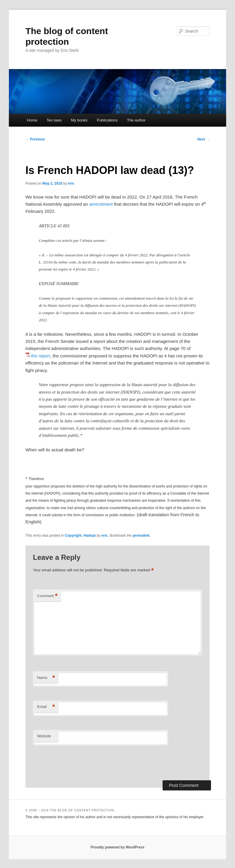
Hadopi (90, 535)
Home (32, 120)
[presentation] (78, 763)
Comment (47, 596)
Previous (35, 139)
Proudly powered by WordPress (117, 847)
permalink (141, 535)
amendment (101, 204)
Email (46, 707)
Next (203, 139)
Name (46, 678)
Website (44, 736)
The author (136, 120)
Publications (107, 120)
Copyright (73, 535)
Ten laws (54, 120)
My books (79, 120)
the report (41, 356)
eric (71, 183)
